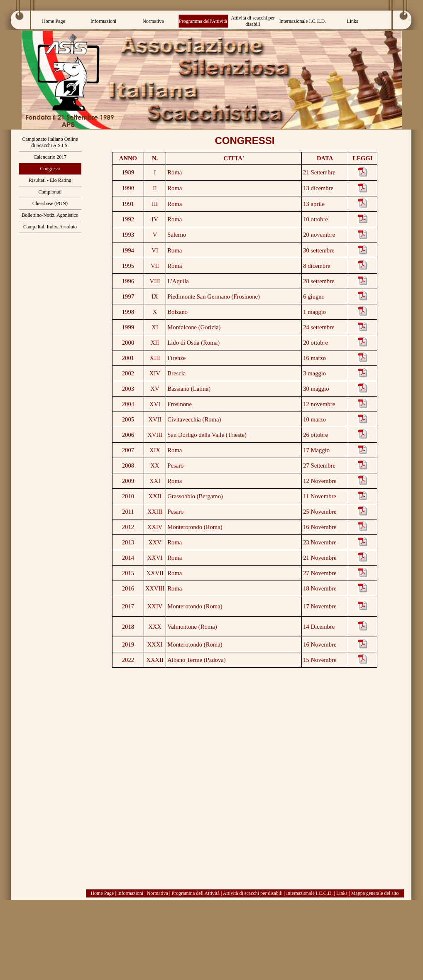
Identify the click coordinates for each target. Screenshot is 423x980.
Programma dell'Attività (196, 893)
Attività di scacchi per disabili (253, 893)
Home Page (102, 893)
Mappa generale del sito (375, 893)
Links (342, 893)
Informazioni (130, 893)
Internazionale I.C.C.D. (309, 893)
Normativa (158, 893)
